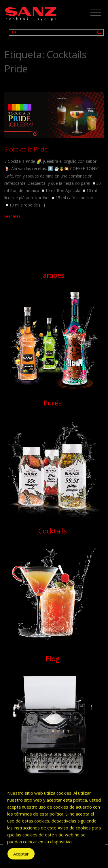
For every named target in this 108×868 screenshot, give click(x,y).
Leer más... (14, 216)
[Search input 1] (57, 32)
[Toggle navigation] (96, 13)
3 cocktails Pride (26, 149)
